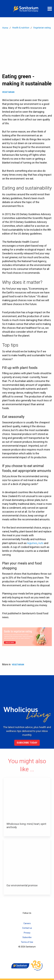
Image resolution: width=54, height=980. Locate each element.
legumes (32, 543)
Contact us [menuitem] (27, 928)
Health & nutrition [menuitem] (21, 28)
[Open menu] (50, 9)
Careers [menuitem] (27, 923)
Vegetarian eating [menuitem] (42, 28)
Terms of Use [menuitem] (27, 942)
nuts (41, 543)
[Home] (27, 9)
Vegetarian (8, 92)
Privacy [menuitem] (27, 933)
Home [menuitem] (5, 28)
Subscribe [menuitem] (27, 937)
